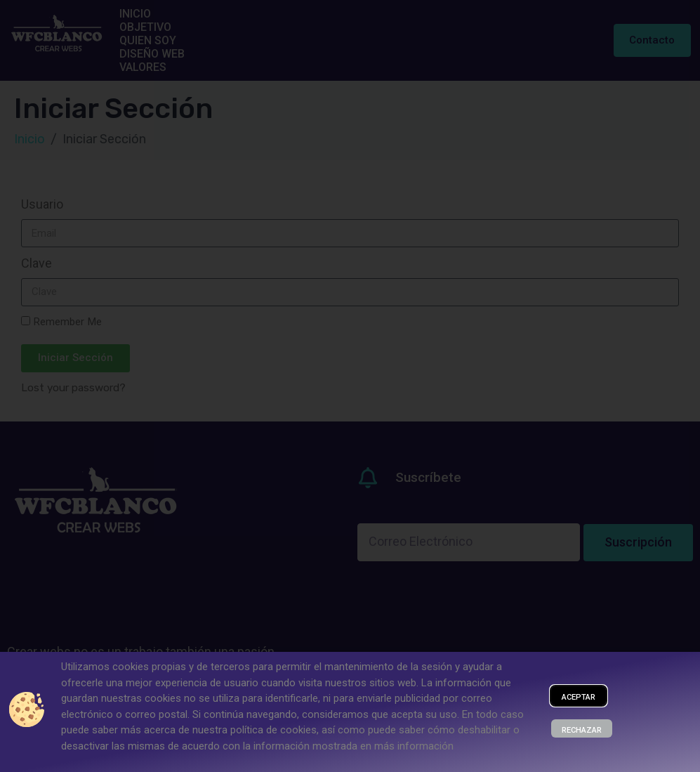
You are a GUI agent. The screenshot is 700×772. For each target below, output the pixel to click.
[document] (350, 386)
